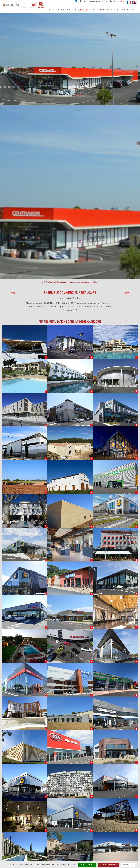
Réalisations (83, 10)
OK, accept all (87, 865)
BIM (74, 10)
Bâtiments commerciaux (64, 282)
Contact (134, 10)
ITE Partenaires (65, 10)
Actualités (94, 10)
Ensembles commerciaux (87, 282)
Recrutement (123, 10)
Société (53, 10)
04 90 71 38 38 (119, 1)
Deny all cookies (109, 865)
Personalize (128, 865)
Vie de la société (108, 10)
